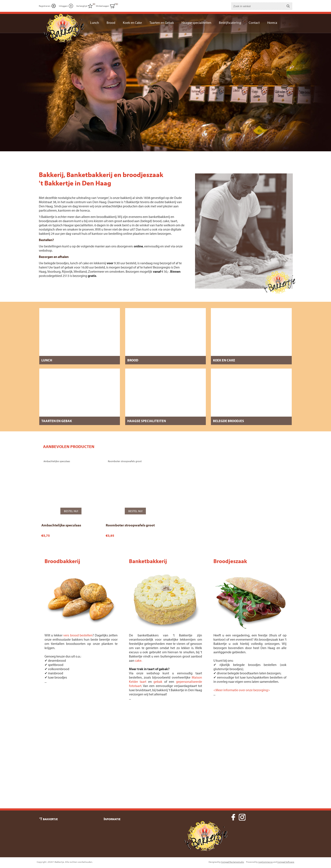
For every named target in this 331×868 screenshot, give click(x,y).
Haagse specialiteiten (147, 421)
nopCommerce (265, 863)
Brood (133, 360)
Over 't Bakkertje (117, 849)
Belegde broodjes (229, 421)
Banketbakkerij (148, 558)
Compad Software (286, 863)
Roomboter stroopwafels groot (130, 522)
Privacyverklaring (117, 833)
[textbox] (258, 6)
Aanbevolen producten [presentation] (69, 446)
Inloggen (63, 6)
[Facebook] (233, 814)
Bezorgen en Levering (120, 826)
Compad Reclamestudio (233, 863)
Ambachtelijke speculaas (61, 522)
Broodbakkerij (62, 558)
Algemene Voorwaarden (122, 841)
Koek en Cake (224, 360)
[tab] (69, 446)
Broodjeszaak (230, 558)
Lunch (47, 360)
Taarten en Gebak (57, 421)
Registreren (45, 6)
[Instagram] (242, 814)
